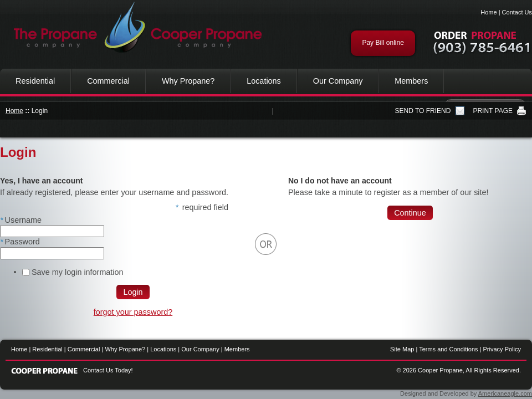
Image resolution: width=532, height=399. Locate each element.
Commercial (108, 81)
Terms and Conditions (448, 349)
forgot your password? (133, 312)
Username (21, 220)
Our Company (338, 81)
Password (20, 242)
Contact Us (517, 12)
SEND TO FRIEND (423, 111)
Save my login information (78, 272)
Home (488, 12)
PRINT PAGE (493, 111)
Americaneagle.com (505, 393)
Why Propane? (188, 81)
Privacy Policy (502, 349)
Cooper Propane (133, 28)
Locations (264, 81)
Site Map (402, 349)
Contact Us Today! (108, 370)
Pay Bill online (383, 43)
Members (411, 81)
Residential (35, 81)
